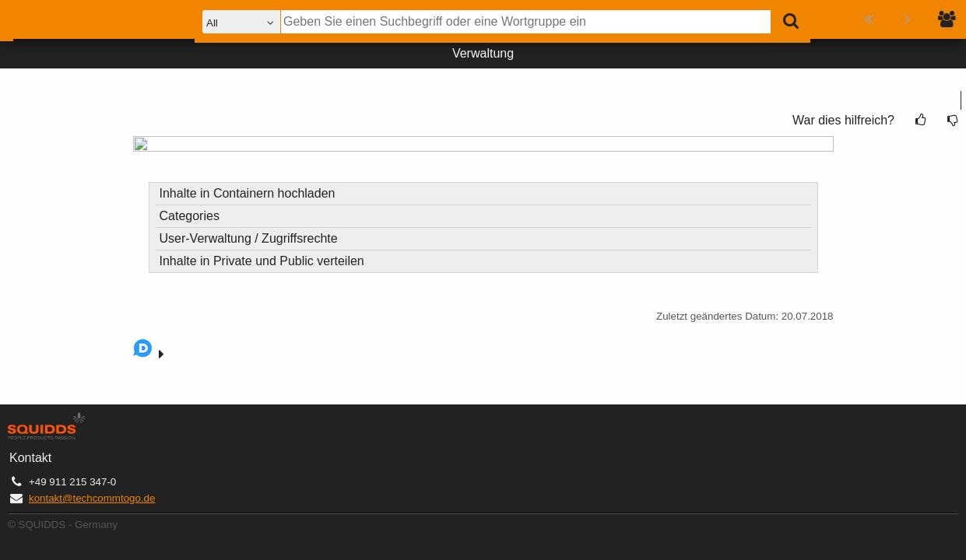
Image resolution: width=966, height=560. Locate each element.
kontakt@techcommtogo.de (92, 498)
